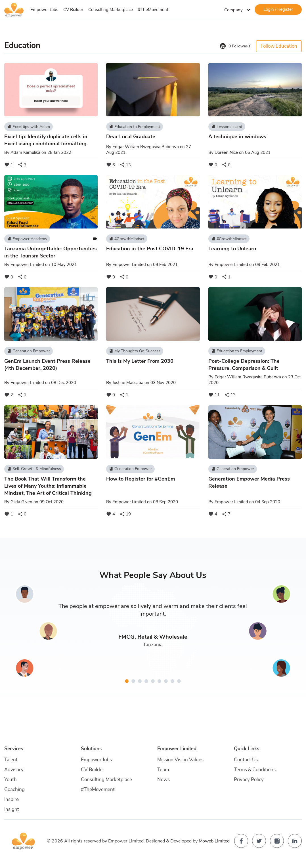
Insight (12, 809)
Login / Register (278, 9)
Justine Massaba (128, 383)
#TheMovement (153, 10)
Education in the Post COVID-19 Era (150, 249)
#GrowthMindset (127, 239)
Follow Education (279, 46)
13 (125, 165)
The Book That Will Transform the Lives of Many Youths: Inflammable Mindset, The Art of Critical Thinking (48, 486)
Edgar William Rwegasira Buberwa (146, 147)
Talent (11, 760)
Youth (11, 780)
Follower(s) (235, 46)
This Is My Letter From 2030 (140, 361)
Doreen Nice (226, 152)
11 (214, 395)
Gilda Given (21, 502)
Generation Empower (29, 351)
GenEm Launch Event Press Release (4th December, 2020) (47, 365)
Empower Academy (27, 239)
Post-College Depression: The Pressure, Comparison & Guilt (244, 365)
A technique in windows (237, 137)
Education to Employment (135, 127)
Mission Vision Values (180, 760)
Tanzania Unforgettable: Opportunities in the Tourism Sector (51, 252)
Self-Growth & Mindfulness (34, 469)
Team (163, 770)
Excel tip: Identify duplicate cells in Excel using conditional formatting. (46, 140)
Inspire (11, 799)
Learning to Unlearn (232, 249)
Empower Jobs (44, 10)
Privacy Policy (249, 780)
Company (238, 10)
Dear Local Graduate (131, 137)
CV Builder (73, 10)
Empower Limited (27, 265)
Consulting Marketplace (111, 10)
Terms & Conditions (255, 770)
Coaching (14, 790)
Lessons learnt (227, 127)
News (164, 780)
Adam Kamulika (25, 152)
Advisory (14, 770)
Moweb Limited (214, 841)
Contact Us (246, 760)
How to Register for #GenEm (141, 479)
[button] (127, 681)
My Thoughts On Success (135, 351)
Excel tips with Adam (29, 127)
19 (125, 514)
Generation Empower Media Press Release (249, 482)
